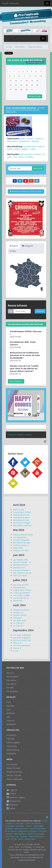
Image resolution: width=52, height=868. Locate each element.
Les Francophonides (22, 645)
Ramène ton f (19, 568)
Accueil (9, 47)
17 (21, 81)
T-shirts (33, 149)
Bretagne (20, 826)
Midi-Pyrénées (20, 834)
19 (32, 81)
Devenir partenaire (14, 779)
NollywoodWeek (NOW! (23, 535)
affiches (30, 139)
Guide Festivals (10, 3)
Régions (14, 246)
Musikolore (18, 601)
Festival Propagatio (21, 540)
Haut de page (35, 96)
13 (35, 76)
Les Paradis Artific (21, 560)
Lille (8, 717)
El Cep (16, 651)
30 (27, 89)
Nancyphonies (19, 587)
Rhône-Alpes (30, 839)
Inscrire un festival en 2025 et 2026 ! (26, 191)
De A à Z (10, 673)
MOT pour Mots (20, 575)
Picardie (24, 836)
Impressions (12, 746)
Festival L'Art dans (21, 550)
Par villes (10, 688)
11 (24, 76)
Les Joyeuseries (20, 537)
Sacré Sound (18, 510)
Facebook (12, 805)
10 (19, 76)
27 (10, 89)
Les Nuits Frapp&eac (22, 635)
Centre (29, 826)
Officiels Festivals (14, 775)
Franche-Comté (22, 829)
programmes (25, 141)
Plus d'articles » (16, 381)
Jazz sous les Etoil (21, 585)
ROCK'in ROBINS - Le (22, 562)
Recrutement (14, 801)
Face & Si (17, 643)
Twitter (11, 808)
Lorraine (9, 834)
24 (27, 85)
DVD (15, 157)
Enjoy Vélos (18, 548)
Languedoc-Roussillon (27, 831)
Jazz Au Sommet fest (22, 640)
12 (30, 76)
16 (16, 81)
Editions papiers (13, 742)
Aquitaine (10, 823)
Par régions (11, 684)
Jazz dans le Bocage (22, 543)
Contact (11, 794)
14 (41, 76)
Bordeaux (11, 713)
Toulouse (11, 721)
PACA (21, 839)
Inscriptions (11, 735)
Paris (9, 702)
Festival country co (21, 545)
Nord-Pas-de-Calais (36, 834)
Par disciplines (13, 677)
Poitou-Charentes (36, 836)
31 (32, 89)
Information (20, 47)
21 (10, 85)
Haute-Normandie (38, 829)
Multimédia (11, 753)
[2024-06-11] (24, 370)
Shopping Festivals (14, 772)
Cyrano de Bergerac (22, 593)
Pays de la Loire (12, 836)
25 (32, 85)
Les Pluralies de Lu (21, 598)
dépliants (35, 141)
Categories (28, 246)
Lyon (9, 710)
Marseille (10, 706)
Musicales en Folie (21, 520)
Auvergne (20, 823)
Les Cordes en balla (21, 595)
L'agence (12, 790)
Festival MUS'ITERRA (22, 512)
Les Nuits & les (20, 620)
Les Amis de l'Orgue (22, 523)
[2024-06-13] (25, 357)
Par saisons (11, 680)
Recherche (38, 168)
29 (21, 89)
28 (16, 89)
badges (25, 149)
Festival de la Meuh (21, 517)
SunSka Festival (20, 615)
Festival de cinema (21, 610)
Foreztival (17, 618)
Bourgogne (10, 826)
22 (16, 85)
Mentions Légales (16, 797)
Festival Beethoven (21, 515)
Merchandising (13, 750)
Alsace (45, 821)
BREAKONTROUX (21, 565)
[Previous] (10, 72)
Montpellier (11, 724)
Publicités (11, 739)
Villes (13, 251)
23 (21, 85)
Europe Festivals (13, 768)
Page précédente (35, 47)
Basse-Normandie (33, 823)
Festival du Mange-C (22, 570)
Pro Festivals (12, 764)
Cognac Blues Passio (22, 590)
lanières (17, 149)
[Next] (37, 90)
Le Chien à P (18, 613)
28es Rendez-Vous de (22, 573)
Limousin (42, 831)
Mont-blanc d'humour (22, 525)
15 (10, 81)
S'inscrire (40, 311)
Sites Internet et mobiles (31, 154)
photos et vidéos (26, 157)
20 (37, 81)
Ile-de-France (11, 831)
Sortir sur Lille (11, 839)
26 (37, 85)
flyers (23, 139)
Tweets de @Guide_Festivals (20, 435)
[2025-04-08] (26, 334)
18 (27, 81)
